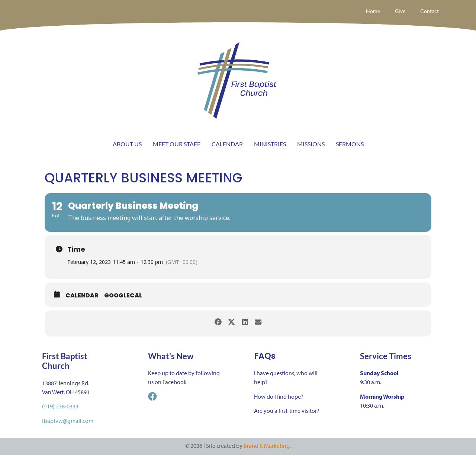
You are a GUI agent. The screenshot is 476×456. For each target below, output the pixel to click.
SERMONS (350, 145)
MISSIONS (311, 145)
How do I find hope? (279, 397)
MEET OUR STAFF (177, 145)
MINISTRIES (270, 145)
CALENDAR (227, 145)
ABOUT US (127, 145)
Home (369, 11)
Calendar (82, 296)
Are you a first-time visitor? (287, 411)
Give (397, 11)
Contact (428, 11)
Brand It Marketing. (267, 446)
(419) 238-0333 (60, 407)
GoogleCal (123, 296)
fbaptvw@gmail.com (68, 421)
